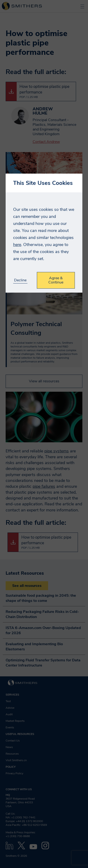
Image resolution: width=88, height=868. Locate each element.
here (17, 245)
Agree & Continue (56, 280)
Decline (20, 280)
